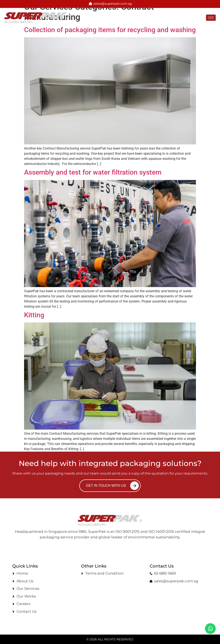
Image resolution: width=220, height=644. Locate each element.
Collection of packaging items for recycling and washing (110, 30)
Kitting (34, 315)
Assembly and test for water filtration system (93, 172)
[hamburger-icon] (211, 18)
